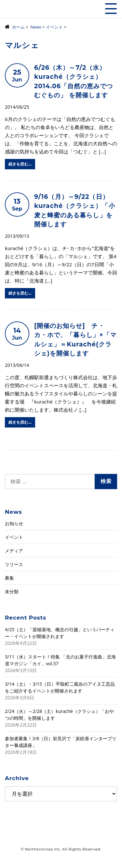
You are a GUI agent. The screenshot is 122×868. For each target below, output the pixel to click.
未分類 (12, 591)
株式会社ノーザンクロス (39, 11)
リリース (14, 564)
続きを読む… (20, 164)
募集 (9, 578)
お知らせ (14, 523)
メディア (14, 551)
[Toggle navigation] (111, 9)
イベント (14, 537)
